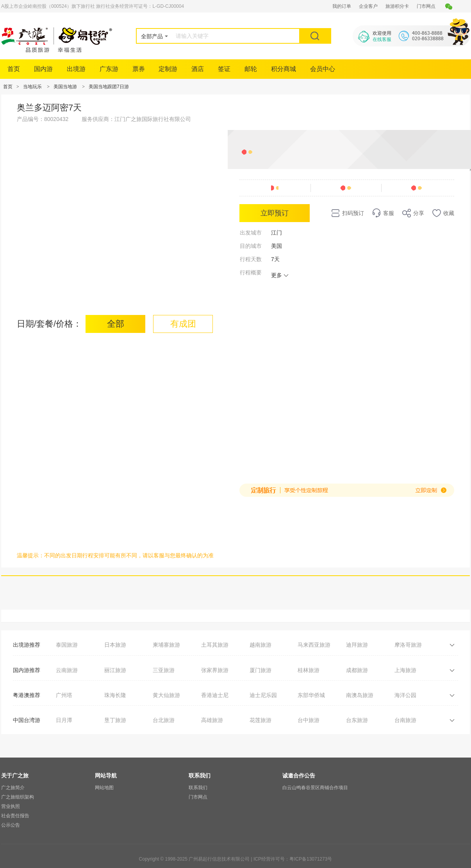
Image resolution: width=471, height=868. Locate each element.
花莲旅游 (260, 720)
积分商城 (284, 69)
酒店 (198, 69)
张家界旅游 (215, 670)
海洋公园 (405, 695)
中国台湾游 (27, 720)
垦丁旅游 (115, 720)
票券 (139, 69)
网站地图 (104, 788)
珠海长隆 (115, 695)
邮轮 (251, 69)
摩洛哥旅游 (408, 645)
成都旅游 (357, 670)
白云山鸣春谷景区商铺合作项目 (315, 788)
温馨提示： (30, 555)
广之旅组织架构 (18, 797)
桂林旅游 (309, 670)
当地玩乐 (32, 87)
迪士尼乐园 (263, 695)
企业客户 (368, 6)
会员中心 (323, 69)
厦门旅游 (260, 670)
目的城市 (251, 246)
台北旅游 (164, 720)
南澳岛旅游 (360, 695)
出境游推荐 (27, 645)
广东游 (109, 69)
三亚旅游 (164, 670)
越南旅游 (260, 645)
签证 (224, 69)
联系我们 (198, 788)
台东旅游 (357, 720)
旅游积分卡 (397, 6)
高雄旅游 (212, 720)
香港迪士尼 (215, 695)
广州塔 (64, 695)
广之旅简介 (13, 788)
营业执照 (11, 806)
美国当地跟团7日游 (109, 87)
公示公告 (11, 825)
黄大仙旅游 (166, 695)
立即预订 (275, 213)
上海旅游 (405, 670)
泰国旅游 (67, 645)
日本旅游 (115, 645)
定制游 (168, 69)
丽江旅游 (115, 670)
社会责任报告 (15, 816)
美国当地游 (65, 87)
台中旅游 (309, 720)
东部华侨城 (311, 695)
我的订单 (342, 6)
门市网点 (426, 6)
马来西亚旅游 (314, 645)
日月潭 (64, 720)
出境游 (76, 69)
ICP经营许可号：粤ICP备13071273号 (293, 859)
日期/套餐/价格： (49, 324)
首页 (14, 69)
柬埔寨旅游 (166, 645)
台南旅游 (405, 720)
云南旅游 (67, 670)
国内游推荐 (27, 670)
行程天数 (251, 259)
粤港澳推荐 (27, 695)
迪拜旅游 (357, 645)
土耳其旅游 (215, 645)
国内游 (43, 69)
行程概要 (251, 272)
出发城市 (251, 233)
